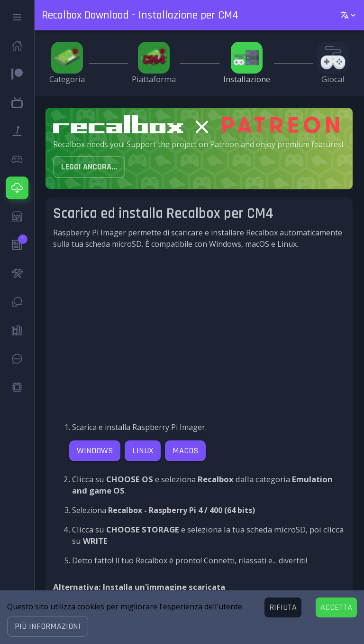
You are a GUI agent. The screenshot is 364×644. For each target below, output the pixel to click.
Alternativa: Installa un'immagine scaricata (139, 587)
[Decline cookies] (283, 607)
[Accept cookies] (336, 607)
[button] (48, 626)
